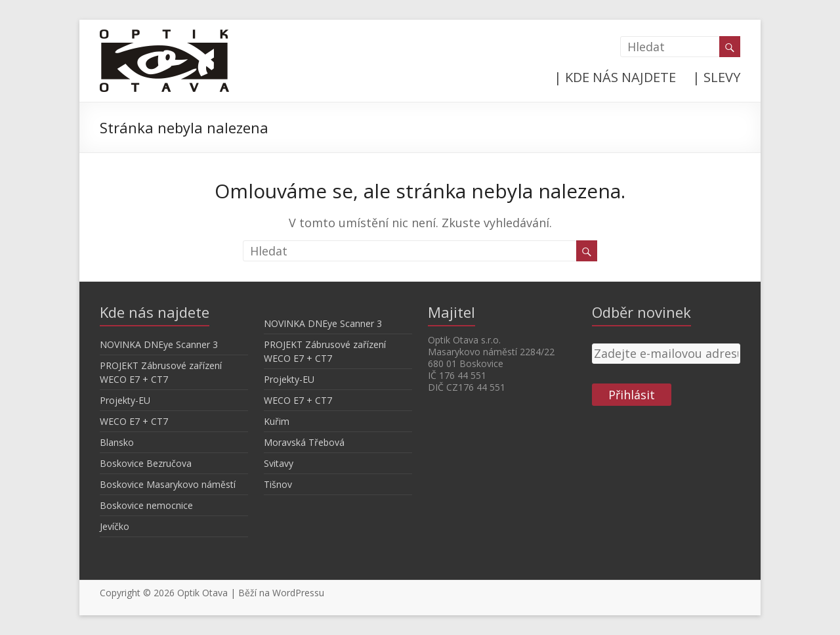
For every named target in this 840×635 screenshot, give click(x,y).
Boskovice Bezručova (146, 463)
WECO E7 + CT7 (134, 421)
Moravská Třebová (304, 442)
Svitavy (279, 463)
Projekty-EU (125, 400)
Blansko (117, 442)
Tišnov (278, 484)
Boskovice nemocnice (146, 505)
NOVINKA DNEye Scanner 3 (159, 344)
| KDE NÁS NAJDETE (615, 77)
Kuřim (277, 421)
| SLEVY (716, 77)
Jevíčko (115, 526)
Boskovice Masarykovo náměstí (168, 484)
